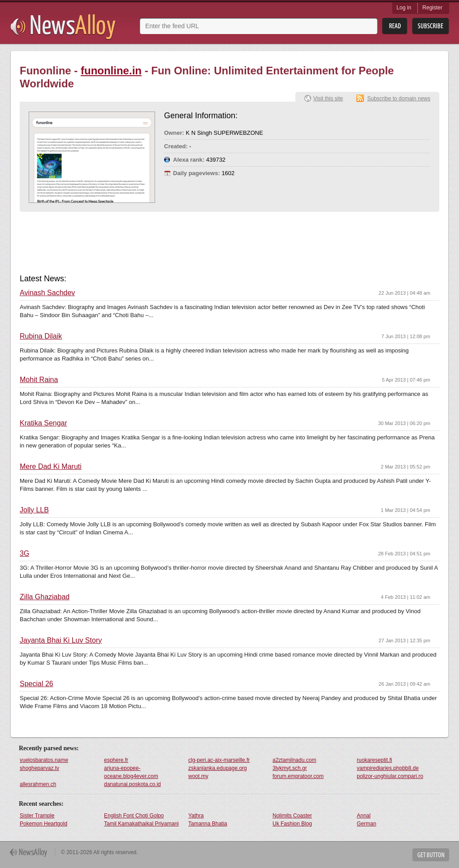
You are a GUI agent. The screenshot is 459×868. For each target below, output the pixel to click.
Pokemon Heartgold (43, 824)
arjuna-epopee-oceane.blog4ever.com (131, 772)
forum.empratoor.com (298, 776)
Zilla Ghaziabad (45, 597)
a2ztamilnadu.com (294, 760)
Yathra (196, 816)
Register (432, 8)
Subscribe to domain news (399, 99)
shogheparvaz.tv (39, 768)
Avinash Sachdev (47, 293)
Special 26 (37, 684)
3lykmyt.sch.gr (290, 768)
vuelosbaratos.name (44, 760)
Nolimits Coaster (292, 816)
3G (24, 554)
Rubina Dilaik (41, 336)
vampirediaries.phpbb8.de (388, 768)
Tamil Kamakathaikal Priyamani (141, 824)
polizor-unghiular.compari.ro (390, 776)
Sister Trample (37, 816)
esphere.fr (116, 760)
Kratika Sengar (43, 423)
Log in (404, 8)
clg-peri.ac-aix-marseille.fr (219, 760)
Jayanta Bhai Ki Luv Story (61, 640)
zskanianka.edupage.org (218, 768)
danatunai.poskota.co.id (132, 784)
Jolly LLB (34, 510)
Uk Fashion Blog (292, 824)
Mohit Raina (39, 380)
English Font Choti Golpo (134, 816)
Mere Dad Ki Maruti (51, 467)
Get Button (431, 855)
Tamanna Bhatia (208, 824)
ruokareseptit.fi (375, 760)
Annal (364, 816)
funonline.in (111, 71)
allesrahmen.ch (38, 784)
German (366, 824)
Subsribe (431, 26)
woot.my (198, 776)
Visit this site (328, 99)
